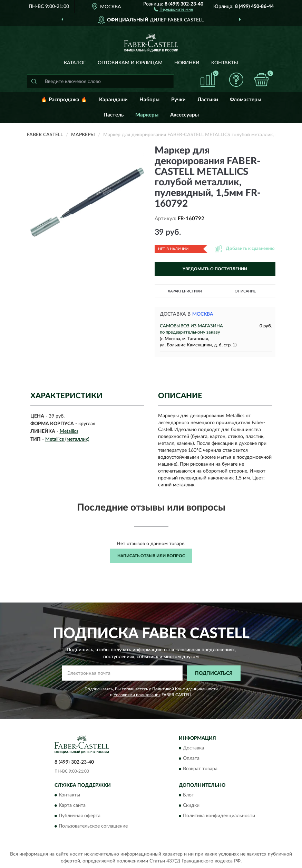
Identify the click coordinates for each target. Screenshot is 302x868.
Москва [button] (203, 314)
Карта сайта (72, 806)
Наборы (149, 100)
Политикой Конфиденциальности (185, 689)
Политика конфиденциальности (219, 816)
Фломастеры (246, 100)
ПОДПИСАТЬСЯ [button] (214, 673)
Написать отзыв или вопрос (151, 556)
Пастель (114, 115)
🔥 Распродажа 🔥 (64, 100)
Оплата (191, 759)
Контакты (225, 63)
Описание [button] (245, 291)
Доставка (193, 748)
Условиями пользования (137, 695)
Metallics (69, 431)
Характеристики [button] (185, 291)
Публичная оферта (80, 816)
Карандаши (113, 100)
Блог (188, 795)
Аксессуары (184, 115)
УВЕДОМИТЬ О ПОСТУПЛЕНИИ (215, 269)
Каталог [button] (75, 63)
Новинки (187, 63)
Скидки (191, 806)
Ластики (208, 100)
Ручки (178, 100)
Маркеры (147, 115)
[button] (173, 9)
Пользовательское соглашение (93, 827)
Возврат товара (200, 769)
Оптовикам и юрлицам (130, 63)
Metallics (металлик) (67, 439)
